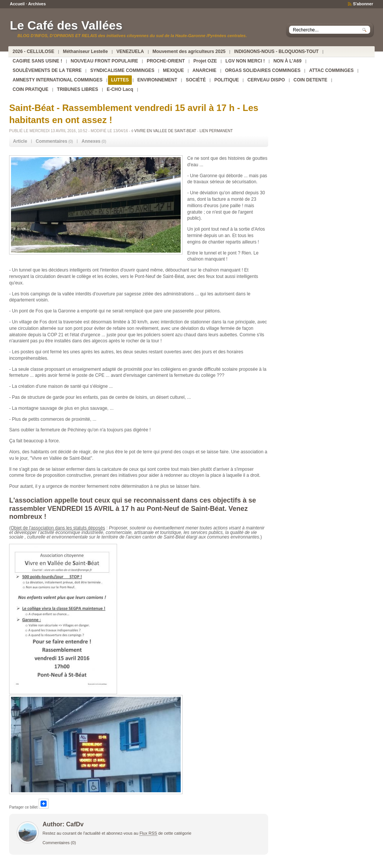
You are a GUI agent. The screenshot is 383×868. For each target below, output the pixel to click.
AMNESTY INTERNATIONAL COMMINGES (57, 80)
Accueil (17, 4)
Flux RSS (148, 833)
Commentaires (56, 843)
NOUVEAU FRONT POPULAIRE (105, 61)
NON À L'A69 (288, 61)
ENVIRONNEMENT (157, 80)
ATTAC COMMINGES (331, 70)
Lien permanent (216, 131)
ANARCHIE (204, 70)
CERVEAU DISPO (266, 80)
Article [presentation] (20, 141)
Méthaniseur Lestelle (85, 52)
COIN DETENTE (310, 80)
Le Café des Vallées (66, 25)
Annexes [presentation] (91, 141)
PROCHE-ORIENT (166, 61)
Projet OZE (205, 61)
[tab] (20, 141)
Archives (37, 4)
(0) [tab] (54, 141)
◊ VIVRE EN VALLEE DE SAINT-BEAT (164, 131)
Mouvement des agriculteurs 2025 (189, 52)
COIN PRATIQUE (30, 89)
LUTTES (120, 80)
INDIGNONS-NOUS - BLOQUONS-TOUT (276, 52)
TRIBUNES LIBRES (77, 89)
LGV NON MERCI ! (245, 61)
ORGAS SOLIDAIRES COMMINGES (263, 70)
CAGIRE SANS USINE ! (37, 61)
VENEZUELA (130, 52)
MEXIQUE (173, 70)
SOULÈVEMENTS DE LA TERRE (47, 70)
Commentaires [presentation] (51, 141)
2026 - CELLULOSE (33, 52)
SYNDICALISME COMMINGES (122, 70)
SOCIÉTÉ (196, 80)
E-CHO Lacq (120, 89)
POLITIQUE (227, 80)
